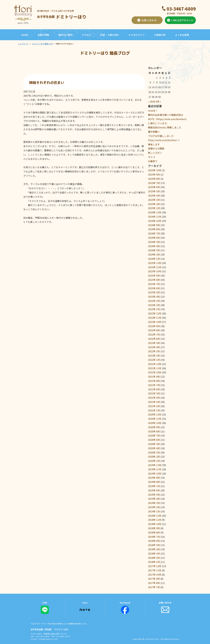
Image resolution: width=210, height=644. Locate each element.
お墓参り (153, 161)
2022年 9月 (154, 326)
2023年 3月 (154, 301)
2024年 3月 (154, 250)
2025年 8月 (154, 179)
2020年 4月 (154, 448)
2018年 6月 (154, 541)
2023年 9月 (154, 275)
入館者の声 (160, 35)
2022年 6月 (154, 339)
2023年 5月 (154, 292)
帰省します (154, 144)
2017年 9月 (154, 579)
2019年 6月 (154, 490)
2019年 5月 (154, 495)
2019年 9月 (154, 478)
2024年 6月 (154, 238)
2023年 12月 (155, 263)
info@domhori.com (48, 639)
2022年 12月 (155, 313)
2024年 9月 (154, 225)
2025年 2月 (154, 204)
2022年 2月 (154, 355)
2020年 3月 (154, 452)
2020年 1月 (154, 461)
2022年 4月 (154, 347)
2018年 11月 (155, 520)
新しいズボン (155, 153)
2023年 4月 (154, 297)
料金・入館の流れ (110, 35)
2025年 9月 (154, 174)
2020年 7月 (154, 435)
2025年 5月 (154, 191)
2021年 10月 (155, 372)
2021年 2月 (154, 406)
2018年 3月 (154, 553)
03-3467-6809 (181, 9)
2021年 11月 (155, 368)
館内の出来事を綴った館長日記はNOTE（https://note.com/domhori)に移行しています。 (167, 119)
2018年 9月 (154, 528)
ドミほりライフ (136, 35)
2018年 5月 (154, 545)
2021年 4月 (154, 398)
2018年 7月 (154, 537)
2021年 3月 (154, 402)
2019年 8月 (154, 482)
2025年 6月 (154, 187)
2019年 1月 (154, 511)
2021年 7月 (154, 385)
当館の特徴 (43, 35)
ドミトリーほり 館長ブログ (43, 44)
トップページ (23, 44)
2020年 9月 (154, 427)
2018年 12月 (155, 516)
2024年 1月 (154, 259)
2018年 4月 (154, 549)
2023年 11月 (155, 267)
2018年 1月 (154, 562)
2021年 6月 (154, 389)
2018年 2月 (154, 558)
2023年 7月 (154, 284)
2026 (152, 101)
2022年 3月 (154, 351)
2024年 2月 (154, 254)
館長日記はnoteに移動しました (165, 127)
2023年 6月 (154, 288)
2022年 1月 (154, 360)
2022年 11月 (155, 318)
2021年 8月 (154, 381)
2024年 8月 (154, 229)
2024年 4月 (154, 246)
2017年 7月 (154, 587)
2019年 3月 (154, 503)
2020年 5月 (154, 444)
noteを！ (153, 111)
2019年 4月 (154, 499)
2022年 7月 (154, 334)
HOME (25, 35)
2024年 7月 (154, 233)
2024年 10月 (155, 221)
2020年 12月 (155, 414)
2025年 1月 (154, 208)
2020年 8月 (154, 431)
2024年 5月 (154, 242)
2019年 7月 (154, 486)
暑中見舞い (154, 132)
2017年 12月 (155, 566)
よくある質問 (182, 35)
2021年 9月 (154, 377)
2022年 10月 (155, 322)
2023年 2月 (154, 305)
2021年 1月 (154, 410)
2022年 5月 (154, 343)
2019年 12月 (155, 465)
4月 (157, 101)
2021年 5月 (154, 393)
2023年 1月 (154, 309)
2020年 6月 (154, 440)
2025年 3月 (154, 200)
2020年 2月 (154, 457)
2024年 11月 (155, 217)
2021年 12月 (155, 364)
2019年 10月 (155, 473)
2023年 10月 (155, 271)
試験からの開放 (156, 148)
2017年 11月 (155, 570)
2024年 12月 (155, 212)
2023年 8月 (154, 280)
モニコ (152, 157)
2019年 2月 (154, 507)
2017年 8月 (154, 583)
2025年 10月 (155, 170)
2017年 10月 (155, 575)
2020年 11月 (155, 419)
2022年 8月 (154, 330)
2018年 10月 (155, 524)
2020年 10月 (155, 423)
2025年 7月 (154, 183)
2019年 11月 (155, 469)
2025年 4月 (154, 196)
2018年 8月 (154, 532)
